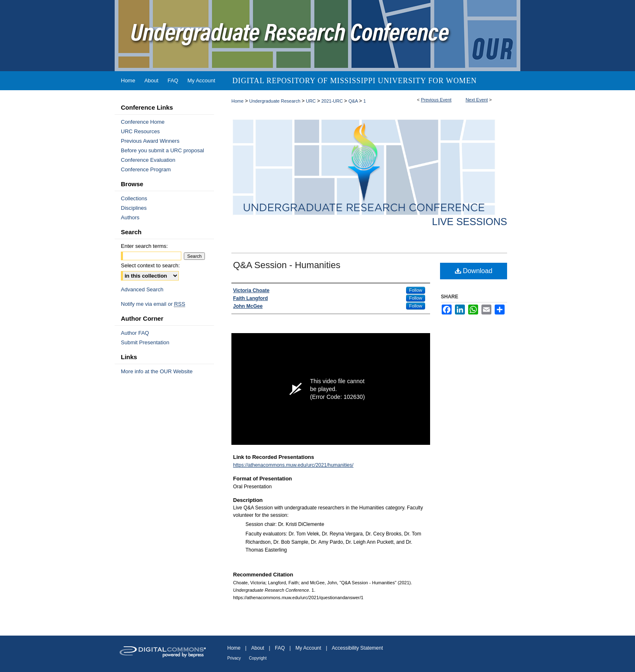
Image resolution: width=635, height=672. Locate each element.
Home (237, 101)
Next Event (477, 100)
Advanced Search (142, 289)
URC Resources (140, 131)
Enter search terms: (144, 246)
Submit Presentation (145, 342)
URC (311, 101)
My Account (308, 648)
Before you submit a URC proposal (162, 150)
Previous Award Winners (150, 141)
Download (474, 271)
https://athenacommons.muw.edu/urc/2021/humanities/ (293, 465)
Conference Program (146, 169)
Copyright (258, 658)
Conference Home (143, 122)
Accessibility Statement (357, 648)
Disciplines (134, 208)
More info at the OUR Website (157, 371)
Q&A (354, 101)
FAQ (280, 648)
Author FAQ (135, 333)
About (258, 648)
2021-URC (333, 101)
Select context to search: (150, 265)
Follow (416, 290)
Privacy (234, 658)
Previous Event (436, 100)
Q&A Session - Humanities (287, 265)
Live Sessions (470, 222)
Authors (130, 217)
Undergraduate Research (275, 101)
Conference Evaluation (148, 160)
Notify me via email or (153, 304)
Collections (134, 198)
